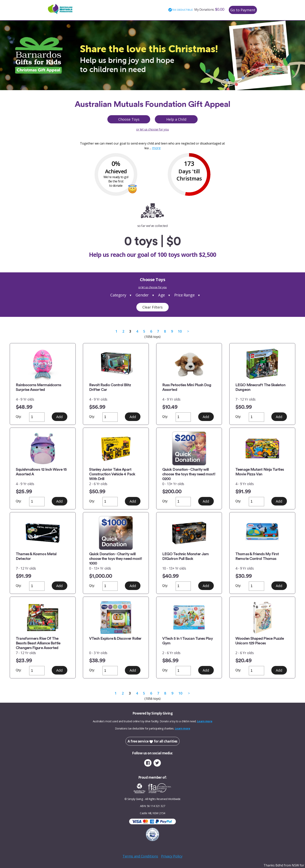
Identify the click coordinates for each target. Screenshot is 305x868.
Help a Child (176, 119)
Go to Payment (243, 10)
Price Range (184, 295)
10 (180, 331)
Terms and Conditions (140, 856)
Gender (142, 295)
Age (162, 295)
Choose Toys (129, 119)
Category (118, 295)
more (156, 148)
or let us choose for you (152, 129)
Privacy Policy (172, 856)
